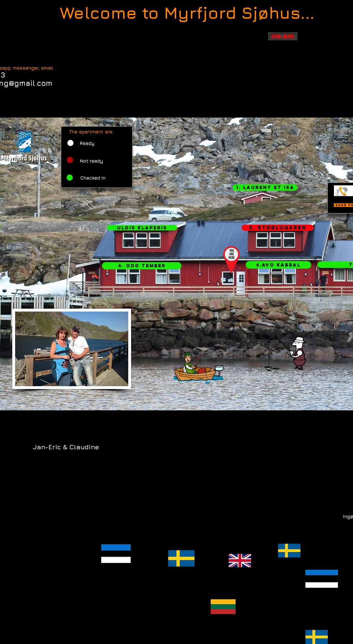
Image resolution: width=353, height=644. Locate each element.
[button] (265, 188)
